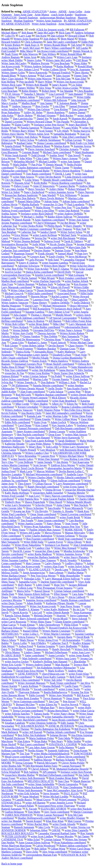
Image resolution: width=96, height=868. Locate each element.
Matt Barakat (62, 665)
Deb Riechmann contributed (70, 428)
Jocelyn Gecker (13, 272)
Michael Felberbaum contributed (57, 775)
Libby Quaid (43, 585)
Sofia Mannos (66, 747)
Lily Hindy (63, 131)
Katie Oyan (40, 422)
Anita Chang (63, 505)
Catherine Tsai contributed (16, 250)
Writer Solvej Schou (71, 232)
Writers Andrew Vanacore (19, 410)
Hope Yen (59, 585)
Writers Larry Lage (67, 57)
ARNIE (63, 12)
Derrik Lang (61, 569)
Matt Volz (41, 287)
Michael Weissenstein (54, 306)
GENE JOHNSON (28, 674)
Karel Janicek (59, 342)
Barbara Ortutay (10, 631)
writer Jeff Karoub (32, 732)
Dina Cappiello (80, 300)
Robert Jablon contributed (73, 846)
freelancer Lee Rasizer (57, 545)
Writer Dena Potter (82, 416)
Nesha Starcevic (82, 131)
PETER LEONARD (16, 836)
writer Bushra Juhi (11, 766)
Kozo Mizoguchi (74, 508)
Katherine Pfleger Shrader (60, 603)
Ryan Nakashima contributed (70, 843)
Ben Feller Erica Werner (77, 410)
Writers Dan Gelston (39, 109)
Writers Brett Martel (55, 266)
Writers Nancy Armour (65, 158)
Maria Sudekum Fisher (42, 738)
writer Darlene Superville (47, 281)
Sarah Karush (60, 119)
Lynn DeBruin (25, 462)
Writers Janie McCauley (59, 60)
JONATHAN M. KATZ (74, 855)
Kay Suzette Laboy (63, 425)
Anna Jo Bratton (36, 321)
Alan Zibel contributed (74, 137)
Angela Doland (13, 146)
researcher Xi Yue (14, 373)
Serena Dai (41, 238)
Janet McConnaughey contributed (64, 413)
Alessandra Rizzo (44, 352)
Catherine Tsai (28, 232)
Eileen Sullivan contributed (65, 481)
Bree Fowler (42, 106)
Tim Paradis (63, 122)
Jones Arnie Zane (23, 15)
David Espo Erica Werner (30, 671)
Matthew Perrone (40, 63)
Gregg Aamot (9, 450)
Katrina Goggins (46, 646)
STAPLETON (9, 18)
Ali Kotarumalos (71, 640)
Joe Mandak (66, 91)
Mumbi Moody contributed (58, 180)
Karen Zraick (39, 361)
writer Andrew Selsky (13, 569)
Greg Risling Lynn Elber (77, 459)
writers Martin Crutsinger (15, 465)
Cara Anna (78, 594)
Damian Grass (68, 349)
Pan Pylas (37, 165)
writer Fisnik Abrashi (64, 824)
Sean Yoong (72, 523)
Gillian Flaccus (44, 484)
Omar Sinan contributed (43, 514)
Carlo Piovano (36, 260)
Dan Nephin (8, 843)
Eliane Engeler (43, 419)
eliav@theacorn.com (53, 674)
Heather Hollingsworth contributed (37, 818)
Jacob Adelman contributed (30, 318)
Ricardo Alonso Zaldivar (15, 361)
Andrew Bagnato (11, 57)
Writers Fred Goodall (13, 496)
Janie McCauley (46, 33)
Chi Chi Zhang (13, 180)
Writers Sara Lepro (66, 658)
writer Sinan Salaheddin (41, 784)
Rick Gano (65, 33)
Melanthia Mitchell (24, 161)
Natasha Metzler (76, 493)
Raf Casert (46, 76)
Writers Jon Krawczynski (70, 82)
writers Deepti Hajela (83, 395)
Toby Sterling (85, 370)
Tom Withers (49, 54)
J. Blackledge (79, 662)
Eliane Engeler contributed (70, 622)
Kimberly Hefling (11, 441)
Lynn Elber (59, 106)
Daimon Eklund (10, 376)
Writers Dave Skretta (13, 134)
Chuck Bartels (9, 490)
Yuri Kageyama (81, 462)
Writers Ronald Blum (55, 45)
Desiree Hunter (42, 250)
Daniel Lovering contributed (76, 514)
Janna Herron (66, 370)
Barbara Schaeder (65, 760)
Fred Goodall (9, 51)
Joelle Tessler (55, 388)
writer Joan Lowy (81, 652)
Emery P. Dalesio (28, 263)
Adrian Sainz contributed (76, 201)
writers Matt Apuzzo (76, 435)
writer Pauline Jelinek (76, 281)
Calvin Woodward (45, 846)
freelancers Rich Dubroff (68, 309)
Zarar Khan (87, 419)
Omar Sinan (73, 698)
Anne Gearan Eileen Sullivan (34, 843)
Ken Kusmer (81, 284)
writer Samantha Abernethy (60, 717)
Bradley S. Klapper (29, 609)
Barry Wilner (45, 82)
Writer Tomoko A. (27, 382)
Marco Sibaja (9, 640)
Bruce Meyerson (79, 306)
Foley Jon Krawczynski (27, 566)
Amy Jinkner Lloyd (28, 69)
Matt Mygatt (48, 278)
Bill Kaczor (83, 695)
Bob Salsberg (31, 772)
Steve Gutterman (79, 616)
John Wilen (26, 158)
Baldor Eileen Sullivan (60, 217)
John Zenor (46, 57)
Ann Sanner (46, 103)
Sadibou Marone (43, 760)
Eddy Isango (67, 723)
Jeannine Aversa (82, 146)
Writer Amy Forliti (23, 333)
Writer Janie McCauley (14, 63)
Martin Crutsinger (83, 812)
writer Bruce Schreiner (24, 708)
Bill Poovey (81, 729)
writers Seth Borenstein (32, 778)
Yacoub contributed (44, 689)
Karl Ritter (11, 247)
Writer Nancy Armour (70, 330)
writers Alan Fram (54, 566)
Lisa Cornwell (57, 94)
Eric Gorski (61, 827)
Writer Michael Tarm (81, 342)
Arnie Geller (75, 12)
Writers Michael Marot (71, 456)
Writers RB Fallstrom (55, 100)
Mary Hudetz (41, 404)
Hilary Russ (35, 447)
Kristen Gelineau (66, 536)
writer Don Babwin (25, 198)
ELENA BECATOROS (54, 809)
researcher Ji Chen (53, 204)
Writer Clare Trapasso (44, 560)
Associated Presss (67, 293)
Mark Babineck (10, 732)
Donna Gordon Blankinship (68, 358)
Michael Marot (9, 33)
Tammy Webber (26, 88)
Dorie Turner (62, 168)
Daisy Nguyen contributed (59, 496)
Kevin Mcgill (60, 619)
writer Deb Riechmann (63, 238)
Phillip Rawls (55, 226)
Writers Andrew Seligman (38, 66)
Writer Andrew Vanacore (15, 303)
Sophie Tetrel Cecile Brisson (28, 468)
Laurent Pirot (48, 456)
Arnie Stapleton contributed (73, 24)
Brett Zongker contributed (73, 278)
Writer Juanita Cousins (30, 523)
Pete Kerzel (69, 701)
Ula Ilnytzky (41, 511)
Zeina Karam (80, 750)
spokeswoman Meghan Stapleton (58, 18)
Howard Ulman (77, 36)
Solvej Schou (27, 140)
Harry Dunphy (74, 226)
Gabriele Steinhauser (50, 140)
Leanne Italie (46, 637)
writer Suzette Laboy (22, 459)
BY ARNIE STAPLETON (16, 24)
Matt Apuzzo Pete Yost (68, 527)
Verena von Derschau (29, 717)
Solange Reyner (59, 735)
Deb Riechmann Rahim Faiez (41, 766)
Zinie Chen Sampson (13, 438)
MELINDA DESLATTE (41, 781)
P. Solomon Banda (67, 103)
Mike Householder (70, 576)
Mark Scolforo (56, 671)
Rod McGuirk (23, 395)
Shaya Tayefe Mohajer (52, 198)
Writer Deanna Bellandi (27, 241)
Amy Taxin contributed (57, 812)
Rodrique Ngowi (10, 217)
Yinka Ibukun (68, 290)
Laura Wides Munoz (40, 444)
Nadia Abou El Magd (13, 367)
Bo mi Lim (79, 609)
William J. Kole (67, 382)
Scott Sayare (40, 465)
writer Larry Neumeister (18, 505)
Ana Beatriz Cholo (31, 413)
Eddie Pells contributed (17, 422)
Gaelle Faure (72, 686)
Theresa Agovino (46, 333)
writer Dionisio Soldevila (43, 723)
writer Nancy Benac (64, 714)
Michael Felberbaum (56, 652)
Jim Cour (54, 701)
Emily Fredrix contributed (16, 760)
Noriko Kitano (36, 750)
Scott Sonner (46, 131)
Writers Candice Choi (37, 453)
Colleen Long (25, 588)
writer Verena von (81, 827)
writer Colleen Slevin (55, 69)
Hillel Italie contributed (40, 293)
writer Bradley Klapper (72, 818)
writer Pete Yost (63, 207)
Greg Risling (61, 109)
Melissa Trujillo (10, 573)
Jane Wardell (49, 195)
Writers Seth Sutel (84, 649)
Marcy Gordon (9, 103)
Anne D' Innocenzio (44, 186)
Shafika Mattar (76, 573)
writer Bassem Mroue (13, 695)
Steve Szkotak (79, 619)
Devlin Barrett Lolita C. (72, 471)
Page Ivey (83, 254)
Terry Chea (7, 462)
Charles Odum (86, 499)
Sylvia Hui (7, 382)
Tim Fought (27, 520)
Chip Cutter (42, 158)
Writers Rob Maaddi (37, 85)
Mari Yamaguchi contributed (17, 668)
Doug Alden (80, 63)
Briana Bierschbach (58, 711)
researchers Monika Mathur (20, 775)
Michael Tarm (69, 235)
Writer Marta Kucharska (30, 787)
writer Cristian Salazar (35, 376)
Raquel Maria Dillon (29, 201)
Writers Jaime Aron (39, 134)
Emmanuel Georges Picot (28, 364)
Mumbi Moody (64, 315)
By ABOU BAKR (11, 655)
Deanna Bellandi (51, 686)
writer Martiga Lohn (57, 416)
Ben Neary (57, 741)
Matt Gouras (74, 821)
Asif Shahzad (37, 597)
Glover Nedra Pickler (73, 763)
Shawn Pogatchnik (35, 502)
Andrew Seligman (84, 33)
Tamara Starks (42, 714)
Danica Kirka (23, 352)
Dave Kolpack (21, 327)
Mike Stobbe (74, 741)
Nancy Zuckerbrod (34, 192)
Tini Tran (25, 754)
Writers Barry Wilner (23, 131)
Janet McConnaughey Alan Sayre (65, 790)
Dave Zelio (32, 852)
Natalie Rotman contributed (75, 600)
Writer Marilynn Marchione (16, 846)
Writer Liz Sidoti (11, 192)
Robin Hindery (30, 91)
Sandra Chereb (48, 232)
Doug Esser (55, 435)
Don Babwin (48, 382)
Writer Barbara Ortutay (14, 576)
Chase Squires (76, 346)
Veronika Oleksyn (15, 747)
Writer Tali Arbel (53, 680)
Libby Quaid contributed (15, 358)
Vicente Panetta (60, 379)
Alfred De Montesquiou (27, 339)
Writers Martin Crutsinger (56, 631)
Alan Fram (7, 284)
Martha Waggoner (11, 306)
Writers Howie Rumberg (67, 171)
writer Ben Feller (14, 269)
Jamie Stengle (45, 462)
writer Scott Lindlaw (42, 836)
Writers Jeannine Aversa (69, 554)
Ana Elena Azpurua (82, 735)
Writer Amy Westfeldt (61, 695)
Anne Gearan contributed (51, 520)
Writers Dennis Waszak (31, 388)
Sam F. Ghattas (61, 269)
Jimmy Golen (34, 60)
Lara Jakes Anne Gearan (42, 747)
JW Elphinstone (20, 385)
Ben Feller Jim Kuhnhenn (32, 735)
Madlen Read (29, 103)
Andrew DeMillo (60, 303)
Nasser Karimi (9, 686)
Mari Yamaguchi (70, 336)
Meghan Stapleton (23, 21)
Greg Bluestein (86, 726)
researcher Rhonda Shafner (80, 490)
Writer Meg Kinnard (65, 548)
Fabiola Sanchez (10, 336)
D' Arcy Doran (56, 597)
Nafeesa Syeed (52, 241)
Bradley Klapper (82, 643)
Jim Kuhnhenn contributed (25, 100)
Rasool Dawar (42, 591)
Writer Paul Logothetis (14, 514)
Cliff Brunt (82, 60)
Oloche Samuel (29, 278)
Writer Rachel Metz (37, 824)
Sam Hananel (76, 94)
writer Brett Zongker (28, 698)
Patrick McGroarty (47, 763)
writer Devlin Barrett (50, 177)
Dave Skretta (82, 73)
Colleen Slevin (9, 204)
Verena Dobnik (21, 330)
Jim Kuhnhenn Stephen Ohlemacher (56, 668)
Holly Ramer (25, 585)
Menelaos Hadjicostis (13, 447)
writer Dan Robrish (69, 211)
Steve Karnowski (38, 73)
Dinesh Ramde (23, 220)
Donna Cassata (57, 431)
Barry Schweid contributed (34, 619)
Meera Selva (24, 591)
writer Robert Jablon (33, 346)
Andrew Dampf (77, 112)
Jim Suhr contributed (13, 784)
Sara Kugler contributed (51, 247)
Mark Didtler (20, 165)
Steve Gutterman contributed (29, 701)
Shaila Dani (8, 594)
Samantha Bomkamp (65, 134)
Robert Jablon (27, 97)
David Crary (32, 306)
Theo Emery (25, 484)
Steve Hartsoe (66, 708)
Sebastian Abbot (39, 830)
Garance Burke (67, 186)
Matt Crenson (33, 563)
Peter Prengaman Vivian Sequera (55, 588)
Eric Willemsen (68, 195)
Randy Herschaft (61, 649)
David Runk (83, 637)
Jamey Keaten (60, 85)
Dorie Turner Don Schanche (69, 373)
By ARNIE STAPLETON (78, 21)
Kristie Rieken (13, 45)
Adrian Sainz (51, 201)
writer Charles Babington (39, 536)
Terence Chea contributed (26, 680)
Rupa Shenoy (40, 303)
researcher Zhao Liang (47, 551)
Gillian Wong (58, 849)
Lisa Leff (37, 612)
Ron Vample (87, 833)
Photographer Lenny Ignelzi (33, 355)
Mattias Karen (62, 146)
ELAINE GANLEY (40, 569)
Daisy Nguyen (86, 192)
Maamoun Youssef (24, 254)
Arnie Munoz (42, 15)
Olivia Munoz (12, 652)
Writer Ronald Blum (71, 54)
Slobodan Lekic (32, 579)
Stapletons (81, 15)
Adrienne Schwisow (29, 266)
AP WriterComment (66, 800)
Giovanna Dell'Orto (44, 330)
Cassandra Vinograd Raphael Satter (57, 833)
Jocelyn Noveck (70, 704)
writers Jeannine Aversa (61, 192)
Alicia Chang (9, 619)
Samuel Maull (65, 254)
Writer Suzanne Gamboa (15, 560)
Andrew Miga (87, 186)
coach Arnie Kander (62, 15)
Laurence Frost (41, 300)
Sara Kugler (54, 508)
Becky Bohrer (25, 115)
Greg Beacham (62, 63)
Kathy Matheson (66, 352)
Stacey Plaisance (21, 238)
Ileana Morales (65, 836)
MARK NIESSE (74, 530)
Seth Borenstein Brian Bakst (75, 450)
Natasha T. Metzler (34, 94)
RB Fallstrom (77, 30)
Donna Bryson (53, 490)
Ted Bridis (17, 649)
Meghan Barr (47, 708)
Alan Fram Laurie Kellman (39, 441)
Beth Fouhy (76, 677)
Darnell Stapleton (28, 18)
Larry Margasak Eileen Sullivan (63, 579)
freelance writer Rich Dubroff (37, 214)
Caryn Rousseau (64, 97)
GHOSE (56, 830)
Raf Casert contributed (32, 744)
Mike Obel (59, 324)
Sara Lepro (45, 97)
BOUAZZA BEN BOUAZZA (18, 833)
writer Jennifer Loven (61, 803)
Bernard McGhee (25, 704)
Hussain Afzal (22, 183)
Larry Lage (25, 36)
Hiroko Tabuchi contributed (71, 477)
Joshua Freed (26, 646)
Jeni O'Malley (39, 643)
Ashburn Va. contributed (15, 481)
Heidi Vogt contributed (70, 539)
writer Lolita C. (31, 634)
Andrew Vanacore (22, 106)
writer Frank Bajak (70, 517)
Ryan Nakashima (11, 112)
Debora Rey (85, 364)
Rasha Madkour (65, 66)
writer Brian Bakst (39, 324)
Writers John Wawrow (40, 79)
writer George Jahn (12, 508)
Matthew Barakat (47, 349)
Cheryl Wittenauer (46, 223)
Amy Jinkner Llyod (59, 312)
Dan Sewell (74, 155)
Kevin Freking (9, 413)
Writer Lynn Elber (44, 211)
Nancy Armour (28, 76)
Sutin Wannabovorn (82, 367)
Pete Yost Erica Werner (43, 576)
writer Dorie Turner (12, 603)
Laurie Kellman (30, 686)
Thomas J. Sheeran (41, 315)
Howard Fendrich (61, 73)
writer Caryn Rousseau (14, 622)
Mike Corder (22, 404)
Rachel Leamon (60, 296)
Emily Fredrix (57, 257)
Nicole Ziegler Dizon (61, 244)
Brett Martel (68, 39)
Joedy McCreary (32, 48)
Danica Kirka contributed (39, 272)
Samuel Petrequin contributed (35, 428)
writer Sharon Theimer (17, 729)
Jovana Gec (87, 658)
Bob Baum (28, 33)
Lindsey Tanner (32, 652)
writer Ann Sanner (70, 161)
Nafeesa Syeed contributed (16, 211)
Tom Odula (64, 738)
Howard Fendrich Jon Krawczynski (68, 628)
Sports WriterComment (35, 398)
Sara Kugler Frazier (78, 388)
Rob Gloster (11, 346)
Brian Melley (36, 367)
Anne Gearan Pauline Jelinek (59, 499)
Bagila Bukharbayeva (55, 692)
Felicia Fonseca (26, 637)
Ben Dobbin (51, 336)
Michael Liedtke (48, 161)
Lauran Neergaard (71, 766)
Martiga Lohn (40, 379)
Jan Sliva (85, 683)
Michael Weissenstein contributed (44, 474)
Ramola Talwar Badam (17, 616)
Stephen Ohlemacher (13, 149)
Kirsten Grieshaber (28, 407)
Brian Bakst (41, 741)
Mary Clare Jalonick (12, 79)
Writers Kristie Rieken (72, 333)
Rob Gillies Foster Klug (78, 321)
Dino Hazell (56, 502)
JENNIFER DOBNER (14, 830)
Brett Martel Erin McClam (16, 849)
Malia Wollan (87, 441)
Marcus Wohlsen (46, 471)
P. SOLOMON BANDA (31, 726)
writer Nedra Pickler (32, 226)
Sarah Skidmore (67, 441)
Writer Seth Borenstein (30, 790)
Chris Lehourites (33, 42)
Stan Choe (64, 781)
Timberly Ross (13, 502)
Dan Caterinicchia (23, 119)
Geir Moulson (48, 450)
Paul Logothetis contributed (40, 517)
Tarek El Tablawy (74, 241)
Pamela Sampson (30, 128)
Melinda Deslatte (43, 616)
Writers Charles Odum (40, 477)
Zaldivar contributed (16, 296)
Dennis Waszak (54, 165)
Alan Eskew (24, 741)
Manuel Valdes (50, 137)
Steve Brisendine (27, 456)
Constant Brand (30, 152)
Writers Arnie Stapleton (49, 21)
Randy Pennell (28, 450)
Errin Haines (27, 247)
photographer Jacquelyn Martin (65, 468)
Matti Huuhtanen (84, 152)
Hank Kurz (83, 511)
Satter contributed (35, 655)
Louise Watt (74, 392)
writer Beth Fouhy (11, 517)
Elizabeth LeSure (62, 355)
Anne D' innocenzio (37, 649)
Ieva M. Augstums (80, 69)
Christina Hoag (52, 339)
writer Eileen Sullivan (78, 376)
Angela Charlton (23, 207)
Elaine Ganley (22, 125)
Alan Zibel (80, 79)
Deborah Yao (60, 300)
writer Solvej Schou (79, 566)
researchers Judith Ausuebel (48, 493)
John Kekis (7, 115)
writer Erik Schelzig (28, 793)
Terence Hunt (81, 665)
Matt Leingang (76, 275)
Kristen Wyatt (9, 128)
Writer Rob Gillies (15, 324)
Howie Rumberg (56, 112)
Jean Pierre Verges (70, 606)
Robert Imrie (49, 91)
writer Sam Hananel (39, 438)
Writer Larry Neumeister (75, 447)
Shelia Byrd (18, 477)
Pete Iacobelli (27, 82)
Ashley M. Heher (33, 112)
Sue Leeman (12, 398)
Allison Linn (22, 300)
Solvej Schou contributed (15, 379)
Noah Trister (12, 54)
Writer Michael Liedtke (56, 797)
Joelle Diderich (82, 303)
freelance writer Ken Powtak (76, 772)
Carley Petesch (53, 563)
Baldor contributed (38, 401)
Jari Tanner (84, 836)
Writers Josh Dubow (27, 137)
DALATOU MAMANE (14, 769)
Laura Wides (71, 128)
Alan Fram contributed (33, 392)
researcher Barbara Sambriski (43, 557)
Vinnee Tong (81, 76)
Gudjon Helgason (14, 812)
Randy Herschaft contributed (43, 487)
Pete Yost (88, 720)
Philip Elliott (71, 625)
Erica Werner (21, 235)
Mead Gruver (44, 800)
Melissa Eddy (80, 569)
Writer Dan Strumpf (49, 459)
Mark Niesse (27, 640)
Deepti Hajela (50, 407)
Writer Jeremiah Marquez (32, 683)
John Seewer (19, 597)
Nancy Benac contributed (15, 309)
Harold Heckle (22, 689)
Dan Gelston (57, 36)
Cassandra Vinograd (74, 260)
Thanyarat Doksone (29, 692)
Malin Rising (43, 207)
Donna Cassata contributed (51, 143)
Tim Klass (7, 698)
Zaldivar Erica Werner (63, 465)
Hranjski (61, 616)
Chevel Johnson (40, 769)
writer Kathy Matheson (56, 609)
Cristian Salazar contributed (69, 591)
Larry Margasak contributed (17, 287)
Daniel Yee (43, 119)
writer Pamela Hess (28, 499)
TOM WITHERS (83, 754)
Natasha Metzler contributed (48, 385)
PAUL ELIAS (71, 793)
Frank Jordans (81, 379)
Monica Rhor (39, 481)
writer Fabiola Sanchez (17, 714)
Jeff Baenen (55, 321)
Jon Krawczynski (11, 66)
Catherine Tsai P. (59, 643)
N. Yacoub (31, 809)
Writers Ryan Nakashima (37, 527)
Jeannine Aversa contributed (41, 600)
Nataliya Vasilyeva (31, 490)
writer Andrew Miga (12, 487)
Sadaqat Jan (63, 284)
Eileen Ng (72, 404)
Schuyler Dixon (44, 505)
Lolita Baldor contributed (46, 327)
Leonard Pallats (25, 806)
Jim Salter (84, 775)
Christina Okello (36, 628)
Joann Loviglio (57, 655)
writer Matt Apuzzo (23, 177)
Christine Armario (69, 149)
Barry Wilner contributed (58, 48)
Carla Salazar (56, 392)
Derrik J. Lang (63, 174)
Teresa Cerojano (24, 763)
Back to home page (12, 864)
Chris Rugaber (85, 91)
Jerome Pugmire (85, 244)
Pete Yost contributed (16, 370)
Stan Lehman (56, 573)
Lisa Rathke (82, 207)
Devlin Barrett (56, 346)
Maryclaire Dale (77, 247)
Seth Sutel (53, 260)
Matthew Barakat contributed (51, 395)
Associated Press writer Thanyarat (56, 806)
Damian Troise (63, 250)
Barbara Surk (46, 284)
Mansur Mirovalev (75, 533)
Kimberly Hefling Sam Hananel (50, 662)
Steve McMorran (78, 257)
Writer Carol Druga (80, 849)
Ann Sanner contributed (18, 419)
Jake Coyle (44, 827)
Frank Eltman (27, 625)
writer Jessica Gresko (67, 88)
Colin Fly (10, 36)
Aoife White (39, 244)
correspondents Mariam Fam (41, 855)
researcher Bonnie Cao (14, 257)
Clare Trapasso (64, 229)
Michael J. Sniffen (33, 217)
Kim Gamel (42, 425)
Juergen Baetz (65, 637)
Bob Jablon (40, 849)
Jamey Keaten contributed (31, 431)
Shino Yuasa (19, 530)
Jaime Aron (30, 57)
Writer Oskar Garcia (22, 290)
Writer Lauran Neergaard (50, 815)
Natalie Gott (25, 548)
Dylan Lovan (8, 140)
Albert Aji (57, 404)
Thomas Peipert (52, 128)
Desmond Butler (41, 171)
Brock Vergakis (68, 560)
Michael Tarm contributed (57, 152)
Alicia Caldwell (77, 597)
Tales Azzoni (63, 76)
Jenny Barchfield (78, 125)
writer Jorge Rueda (79, 655)
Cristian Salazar (52, 839)
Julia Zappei (20, 315)
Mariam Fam (8, 754)
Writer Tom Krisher (38, 269)
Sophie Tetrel (57, 155)
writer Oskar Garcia (84, 711)
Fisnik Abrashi (46, 254)
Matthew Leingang (12, 852)
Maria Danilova (59, 361)
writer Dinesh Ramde (58, 612)
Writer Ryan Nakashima (28, 545)
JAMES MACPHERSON (19, 815)
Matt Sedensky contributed (37, 658)
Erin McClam (63, 79)
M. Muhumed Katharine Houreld (71, 769)
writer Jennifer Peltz (12, 109)
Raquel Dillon (31, 631)
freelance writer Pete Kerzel (49, 125)
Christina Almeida (11, 453)
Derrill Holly (64, 272)
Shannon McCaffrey (82, 119)
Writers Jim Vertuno (76, 839)
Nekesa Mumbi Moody (79, 502)
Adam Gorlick (58, 422)
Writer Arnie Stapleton (44, 24)
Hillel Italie (87, 293)
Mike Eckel (33, 839)
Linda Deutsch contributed (80, 177)
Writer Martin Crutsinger (57, 634)
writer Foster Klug (79, 674)
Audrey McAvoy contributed (17, 858)
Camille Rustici (24, 800)
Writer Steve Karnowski (67, 438)
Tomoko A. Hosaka (63, 511)
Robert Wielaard (77, 189)
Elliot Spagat (61, 594)
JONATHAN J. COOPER (63, 744)
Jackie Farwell (44, 757)
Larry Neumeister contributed (72, 484)
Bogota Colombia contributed (78, 407)
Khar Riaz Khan (55, 821)
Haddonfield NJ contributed (17, 677)
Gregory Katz (38, 257)
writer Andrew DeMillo (70, 214)
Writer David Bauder (13, 260)
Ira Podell (57, 376)
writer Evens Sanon (74, 487)
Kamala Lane (34, 416)
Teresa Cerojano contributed (28, 711)
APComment (49, 772)
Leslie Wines (32, 180)
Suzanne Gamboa (35, 312)
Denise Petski (86, 290)
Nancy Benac (54, 523)
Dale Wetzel (8, 646)
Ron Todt (81, 229)
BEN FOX (53, 787)
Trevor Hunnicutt (52, 698)
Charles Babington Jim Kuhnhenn (52, 729)
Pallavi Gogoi (22, 186)
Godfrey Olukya (74, 563)
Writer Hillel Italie (33, 542)
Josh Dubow (50, 39)
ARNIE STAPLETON (35, 12)
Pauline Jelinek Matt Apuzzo (45, 530)
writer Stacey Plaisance (76, 557)
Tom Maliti (34, 812)
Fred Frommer (25, 349)
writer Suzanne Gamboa (55, 263)
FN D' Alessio (12, 94)
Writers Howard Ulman (39, 122)
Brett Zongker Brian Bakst (63, 778)
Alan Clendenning (73, 787)
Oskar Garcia (9, 625)
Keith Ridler (41, 183)
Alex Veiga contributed (55, 852)
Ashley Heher (56, 189)
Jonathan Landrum (15, 723)
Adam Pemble (34, 603)
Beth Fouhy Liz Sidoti (82, 143)
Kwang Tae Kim (80, 692)
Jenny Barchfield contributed (32, 720)
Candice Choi (43, 548)
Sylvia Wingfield (11, 772)
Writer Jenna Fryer (48, 640)
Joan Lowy (35, 496)
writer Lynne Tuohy (69, 689)
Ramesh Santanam (24, 827)
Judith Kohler (9, 392)
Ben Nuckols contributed (31, 435)
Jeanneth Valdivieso (58, 750)
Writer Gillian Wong (66, 419)
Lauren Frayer (55, 542)
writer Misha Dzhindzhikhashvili (52, 754)
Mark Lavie (26, 471)
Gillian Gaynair (73, 140)
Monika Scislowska (74, 551)
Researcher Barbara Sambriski (21, 195)
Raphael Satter (25, 143)
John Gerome (72, 339)
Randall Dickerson (15, 738)
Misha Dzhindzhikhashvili (69, 444)
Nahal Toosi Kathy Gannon (51, 677)
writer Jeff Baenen (35, 803)
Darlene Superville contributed (57, 582)
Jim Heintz (62, 462)
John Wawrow (30, 54)
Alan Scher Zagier (83, 269)
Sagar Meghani (31, 797)
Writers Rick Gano (12, 85)
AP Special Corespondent (63, 318)
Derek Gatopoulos (68, 784)
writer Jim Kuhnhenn (43, 370)
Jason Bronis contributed (65, 720)
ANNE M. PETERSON (61, 726)
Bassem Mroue (39, 296)
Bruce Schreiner (35, 508)
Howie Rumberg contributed (67, 183)
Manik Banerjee (82, 781)
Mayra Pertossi (53, 533)
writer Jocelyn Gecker (17, 662)
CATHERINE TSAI (12, 839)
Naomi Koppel (34, 821)
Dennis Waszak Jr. (83, 51)
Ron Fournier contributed (40, 539)
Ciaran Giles (17, 342)
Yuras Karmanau (82, 612)
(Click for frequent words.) (51, 30)
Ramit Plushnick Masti (38, 146)
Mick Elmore (59, 398)
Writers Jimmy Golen (13, 73)
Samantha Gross (28, 582)
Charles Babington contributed (34, 168)
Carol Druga (25, 425)
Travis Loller (20, 643)
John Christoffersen (49, 625)
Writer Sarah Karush (16, 155)
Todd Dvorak (38, 155)
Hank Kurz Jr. (32, 45)
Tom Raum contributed (39, 174)
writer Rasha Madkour (40, 554)
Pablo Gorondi (37, 695)
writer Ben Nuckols (81, 809)
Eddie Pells (88, 42)
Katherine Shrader (15, 444)
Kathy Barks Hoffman (17, 493)
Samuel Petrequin (79, 106)
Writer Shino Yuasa (41, 622)
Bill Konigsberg (42, 309)
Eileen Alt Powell (60, 287)
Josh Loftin (52, 447)
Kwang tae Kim (22, 511)
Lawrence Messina (12, 600)
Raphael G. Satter (37, 342)
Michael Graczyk (14, 293)
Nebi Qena (87, 744)
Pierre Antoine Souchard (41, 149)
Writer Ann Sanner (79, 220)
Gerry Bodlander (68, 646)
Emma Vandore (32, 336)
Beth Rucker (66, 115)
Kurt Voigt (81, 355)
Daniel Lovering (14, 122)
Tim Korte (41, 36)
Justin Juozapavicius (34, 573)
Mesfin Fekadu (40, 358)
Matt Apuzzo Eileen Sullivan (34, 594)
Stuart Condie (9, 278)
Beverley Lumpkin (12, 474)
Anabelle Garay (75, 474)
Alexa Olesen (74, 542)
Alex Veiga (45, 88)
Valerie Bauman (26, 284)
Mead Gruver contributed (19, 757)
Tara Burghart (9, 232)
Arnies (53, 12)
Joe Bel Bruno (68, 223)
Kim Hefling (8, 82)
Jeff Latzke (82, 48)
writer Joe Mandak (12, 821)
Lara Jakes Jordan (15, 189)
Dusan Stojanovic (46, 290)
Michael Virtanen (46, 115)
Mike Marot (26, 51)
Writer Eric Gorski (11, 665)
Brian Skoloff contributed (60, 364)
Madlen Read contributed (15, 281)
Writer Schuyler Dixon (82, 266)
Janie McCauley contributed (62, 42)
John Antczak (79, 100)
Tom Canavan (79, 109)
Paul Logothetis (76, 204)
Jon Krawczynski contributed (53, 51)
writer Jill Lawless (57, 367)
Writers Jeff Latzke (30, 533)
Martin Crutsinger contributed (35, 229)
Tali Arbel (76, 45)
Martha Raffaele (30, 204)
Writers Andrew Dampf (38, 665)
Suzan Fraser (8, 778)
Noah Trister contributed (63, 683)
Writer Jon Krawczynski (43, 606)
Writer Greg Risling (39, 373)
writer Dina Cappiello (76, 830)
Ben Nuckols (81, 505)
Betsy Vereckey (37, 189)
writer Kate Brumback (64, 401)
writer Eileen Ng (48, 704)
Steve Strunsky (51, 793)
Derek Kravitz (20, 612)
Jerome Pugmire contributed (17, 223)
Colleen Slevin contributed (71, 757)
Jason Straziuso (10, 658)
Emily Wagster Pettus (49, 410)
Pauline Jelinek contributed (61, 732)
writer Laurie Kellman (45, 235)
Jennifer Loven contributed (49, 275)
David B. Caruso (22, 551)
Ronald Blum (9, 76)
